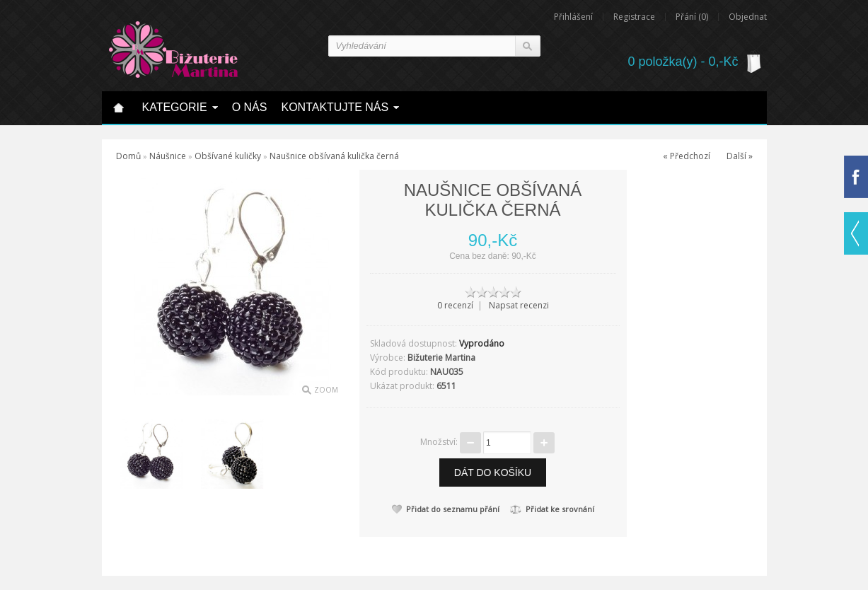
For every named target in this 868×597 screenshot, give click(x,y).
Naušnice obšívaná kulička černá (334, 156)
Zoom (326, 390)
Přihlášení (573, 17)
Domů (128, 156)
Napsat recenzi (519, 305)
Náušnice (168, 156)
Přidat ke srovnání (552, 509)
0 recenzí (455, 305)
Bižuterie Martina (441, 358)
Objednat (748, 17)
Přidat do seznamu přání (446, 509)
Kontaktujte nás (335, 107)
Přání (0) (692, 17)
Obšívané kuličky (228, 156)
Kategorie (175, 107)
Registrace (634, 17)
